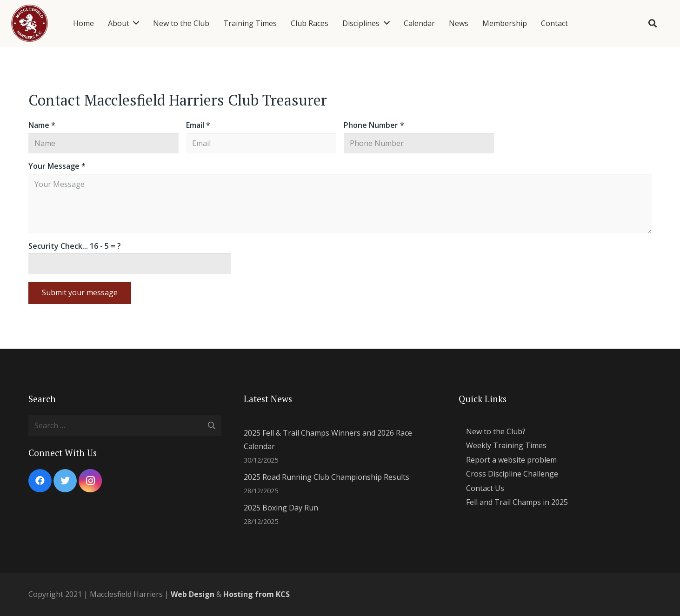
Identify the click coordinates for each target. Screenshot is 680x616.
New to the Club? (496, 431)
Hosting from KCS (257, 594)
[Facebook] (40, 481)
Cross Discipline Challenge (512, 474)
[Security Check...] (130, 264)
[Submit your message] (80, 293)
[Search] (653, 23)
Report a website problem (511, 460)
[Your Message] (340, 204)
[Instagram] (90, 481)
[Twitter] (65, 481)
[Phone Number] (419, 143)
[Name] (103, 143)
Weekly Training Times (506, 445)
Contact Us (485, 488)
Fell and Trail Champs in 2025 (517, 502)
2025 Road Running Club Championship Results (327, 477)
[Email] (261, 143)
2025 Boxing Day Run (281, 508)
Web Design (193, 594)
